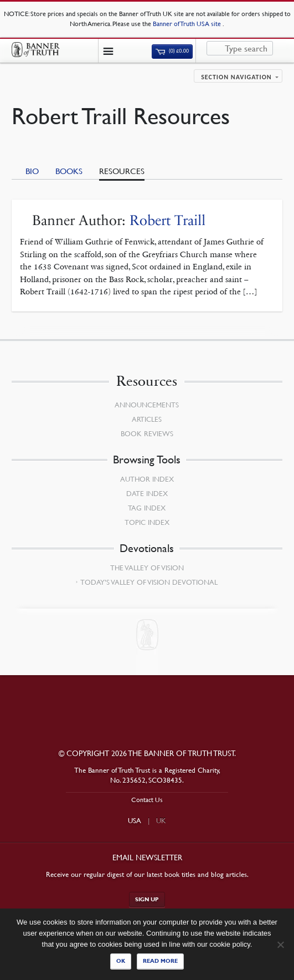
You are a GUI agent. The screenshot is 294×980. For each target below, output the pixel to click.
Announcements (147, 405)
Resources (122, 171)
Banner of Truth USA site (188, 24)
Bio (32, 171)
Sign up (147, 899)
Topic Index (147, 522)
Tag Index (147, 508)
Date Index (147, 493)
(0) (172, 51)
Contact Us (147, 800)
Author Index (147, 479)
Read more (160, 961)
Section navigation (236, 77)
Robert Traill (167, 220)
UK (161, 820)
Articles (147, 419)
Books (69, 171)
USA (135, 820)
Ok (121, 961)
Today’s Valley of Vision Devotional (149, 582)
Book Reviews (147, 433)
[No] (280, 945)
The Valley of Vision (147, 568)
